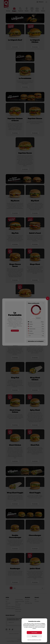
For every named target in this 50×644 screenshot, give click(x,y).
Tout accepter (34, 633)
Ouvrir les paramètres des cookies (34, 640)
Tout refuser (34, 636)
